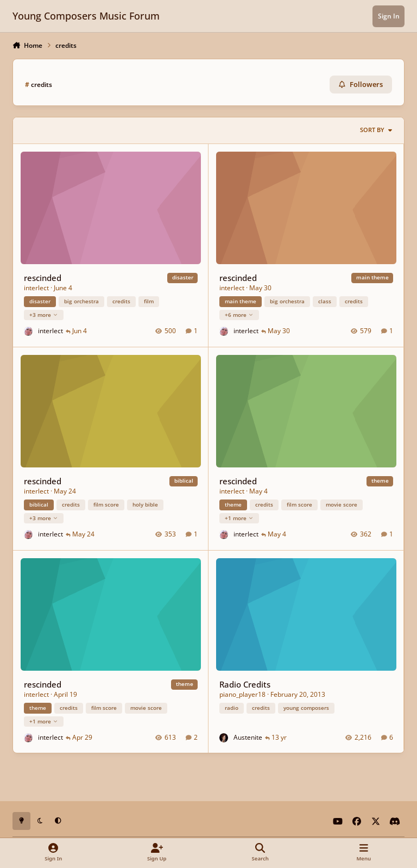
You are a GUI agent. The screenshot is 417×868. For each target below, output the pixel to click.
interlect (36, 288)
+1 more (239, 517)
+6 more (239, 314)
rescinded (43, 277)
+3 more (44, 314)
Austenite (248, 737)
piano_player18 (242, 694)
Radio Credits (245, 684)
